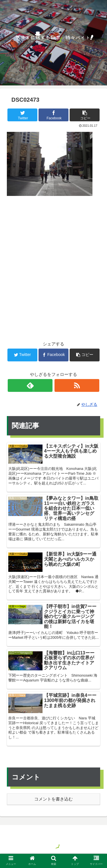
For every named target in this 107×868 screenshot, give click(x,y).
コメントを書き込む (53, 799)
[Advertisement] (53, 259)
